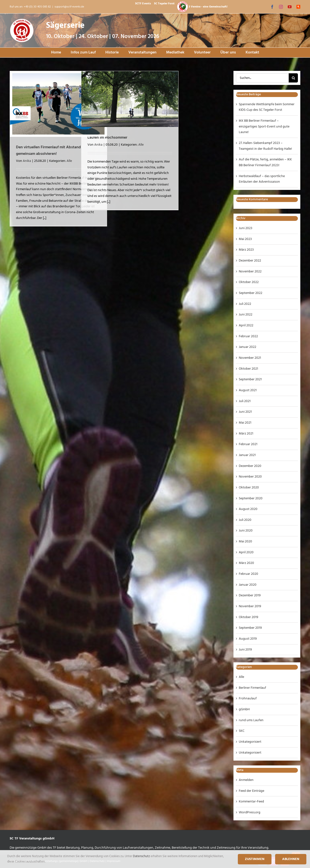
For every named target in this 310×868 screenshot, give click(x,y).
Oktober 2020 (249, 488)
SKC (242, 731)
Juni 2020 (246, 531)
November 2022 (250, 272)
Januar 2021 (247, 455)
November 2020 (250, 477)
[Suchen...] (262, 78)
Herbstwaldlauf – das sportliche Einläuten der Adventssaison (262, 179)
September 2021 (250, 379)
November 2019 (250, 606)
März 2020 (246, 563)
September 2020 (251, 498)
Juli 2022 (245, 304)
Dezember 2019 (250, 595)
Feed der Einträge (252, 791)
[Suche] (293, 78)
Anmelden (246, 780)
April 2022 (246, 325)
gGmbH (244, 709)
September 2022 (251, 293)
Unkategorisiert (250, 742)
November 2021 (250, 358)
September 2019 (250, 628)
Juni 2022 (246, 315)
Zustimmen (255, 859)
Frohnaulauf (248, 699)
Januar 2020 (248, 585)
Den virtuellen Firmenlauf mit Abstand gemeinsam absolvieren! (48, 151)
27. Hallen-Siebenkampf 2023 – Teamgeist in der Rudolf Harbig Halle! (265, 146)
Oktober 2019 (248, 617)
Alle (69, 161)
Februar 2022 (248, 336)
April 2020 (246, 552)
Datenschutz (142, 856)
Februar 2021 (248, 444)
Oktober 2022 (249, 282)
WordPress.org (250, 812)
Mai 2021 (245, 423)
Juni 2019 (245, 650)
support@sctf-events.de (69, 7)
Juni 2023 (246, 228)
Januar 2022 (248, 347)
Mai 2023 (245, 239)
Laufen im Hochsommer (107, 138)
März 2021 (246, 434)
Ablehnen (291, 859)
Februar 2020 (248, 574)
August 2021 (248, 390)
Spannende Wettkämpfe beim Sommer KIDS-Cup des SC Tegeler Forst (267, 107)
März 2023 (246, 250)
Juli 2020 (245, 520)
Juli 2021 (245, 401)
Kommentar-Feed (251, 802)
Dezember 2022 (250, 261)
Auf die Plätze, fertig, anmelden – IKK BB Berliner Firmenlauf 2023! (265, 162)
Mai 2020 (245, 542)
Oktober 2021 (248, 369)
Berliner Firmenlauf (252, 688)
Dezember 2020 (250, 466)
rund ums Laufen (251, 720)
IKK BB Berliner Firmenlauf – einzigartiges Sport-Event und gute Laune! (264, 127)
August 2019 (248, 639)
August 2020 (248, 509)
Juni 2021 (245, 412)
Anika (27, 161)
